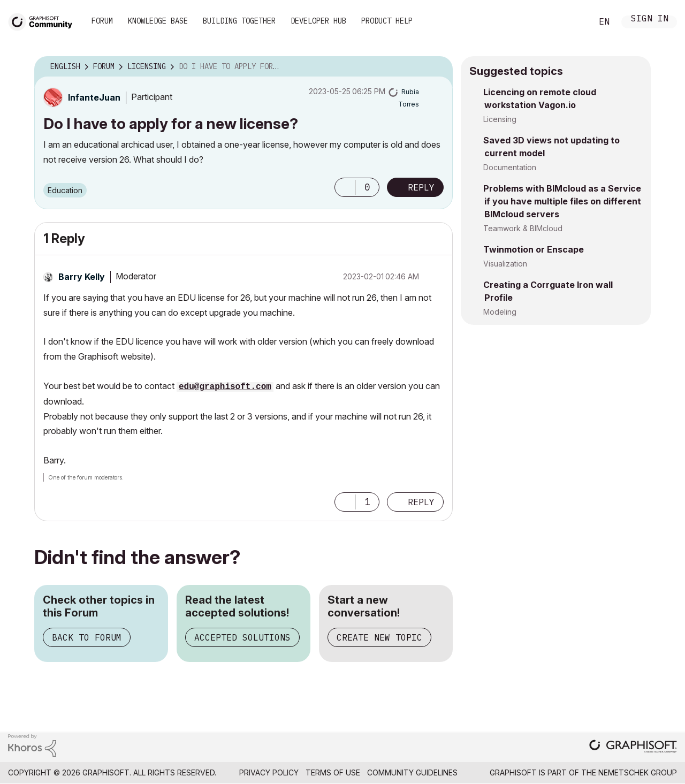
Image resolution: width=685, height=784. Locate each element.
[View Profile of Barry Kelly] (82, 277)
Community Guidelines (412, 772)
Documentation (510, 167)
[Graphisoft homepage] (633, 747)
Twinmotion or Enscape (534, 249)
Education (65, 190)
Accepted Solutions (242, 637)
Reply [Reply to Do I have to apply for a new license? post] (421, 187)
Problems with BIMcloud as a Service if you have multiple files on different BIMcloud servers (562, 201)
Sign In (650, 20)
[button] (345, 187)
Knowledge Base (158, 21)
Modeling (500, 312)
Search (572, 22)
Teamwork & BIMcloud (523, 228)
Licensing (500, 119)
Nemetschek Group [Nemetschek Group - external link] (638, 772)
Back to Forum (87, 637)
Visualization (505, 264)
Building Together (239, 21)
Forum (102, 21)
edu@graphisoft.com (225, 387)
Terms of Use (333, 772)
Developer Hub (318, 21)
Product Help (387, 21)
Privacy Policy (269, 772)
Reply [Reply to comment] (421, 502)
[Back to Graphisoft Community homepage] (44, 21)
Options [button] (438, 67)
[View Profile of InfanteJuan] (94, 97)
